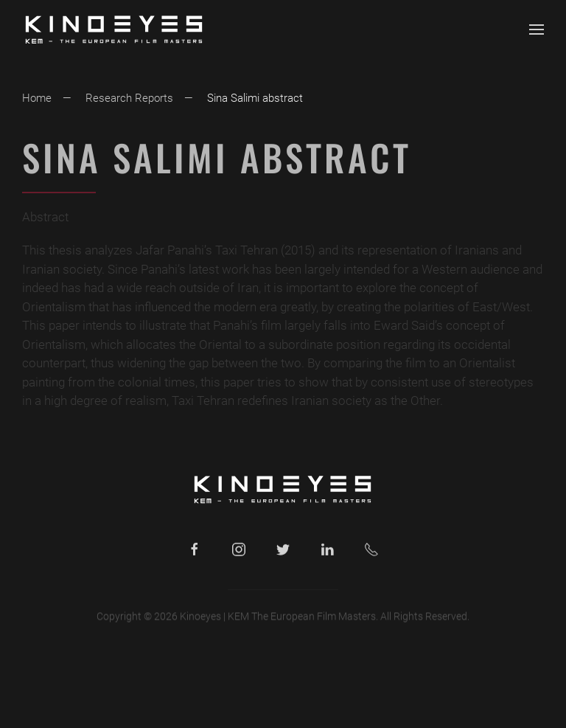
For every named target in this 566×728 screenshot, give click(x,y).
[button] (537, 30)
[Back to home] (114, 30)
